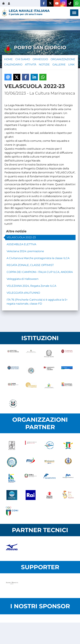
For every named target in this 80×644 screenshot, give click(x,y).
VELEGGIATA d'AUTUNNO (23, 293)
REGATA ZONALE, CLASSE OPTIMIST (30, 265)
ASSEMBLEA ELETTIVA (21, 244)
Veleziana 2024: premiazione (25, 251)
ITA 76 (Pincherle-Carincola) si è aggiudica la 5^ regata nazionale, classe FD (37, 302)
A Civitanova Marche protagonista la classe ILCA (38, 258)
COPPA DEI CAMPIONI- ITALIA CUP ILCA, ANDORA (40, 272)
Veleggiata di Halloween (23, 279)
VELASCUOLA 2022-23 (21, 237)
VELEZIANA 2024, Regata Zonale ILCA (31, 286)
